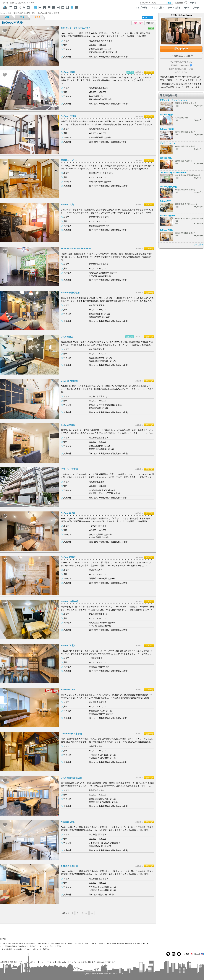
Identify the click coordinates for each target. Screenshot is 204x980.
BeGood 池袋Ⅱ (68, 72)
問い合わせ (181, 49)
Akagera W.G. (68, 822)
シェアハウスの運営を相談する (83, 962)
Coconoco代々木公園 (71, 734)
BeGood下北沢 (68, 646)
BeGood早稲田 (68, 425)
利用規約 (13, 962)
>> (92, 913)
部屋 (22, 17)
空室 (151, 28)
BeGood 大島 (67, 204)
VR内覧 (130, 72)
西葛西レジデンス (69, 160)
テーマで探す (174, 8)
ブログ (196, 8)
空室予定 (149, 72)
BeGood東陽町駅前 (70, 293)
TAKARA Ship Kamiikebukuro (76, 248)
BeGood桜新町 (68, 557)
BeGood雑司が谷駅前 (71, 778)
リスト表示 (138, 23)
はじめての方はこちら (106, 962)
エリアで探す (158, 8)
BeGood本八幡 (68, 513)
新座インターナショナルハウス (76, 28)
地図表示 (150, 23)
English (199, 954)
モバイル (51, 962)
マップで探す (142, 8)
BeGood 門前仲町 (70, 381)
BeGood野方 (67, 337)
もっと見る (198, 244)
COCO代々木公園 (69, 866)
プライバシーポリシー (28, 962)
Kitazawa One (68, 690)
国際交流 (130, 337)
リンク (42, 962)
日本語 (188, 954)
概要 (7, 17)
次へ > (84, 913)
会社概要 (4, 962)
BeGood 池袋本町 (70, 601)
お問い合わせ (62, 962)
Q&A (187, 8)
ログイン (194, 3)
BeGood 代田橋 (68, 116)
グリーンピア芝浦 (69, 469)
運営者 (38, 17)
